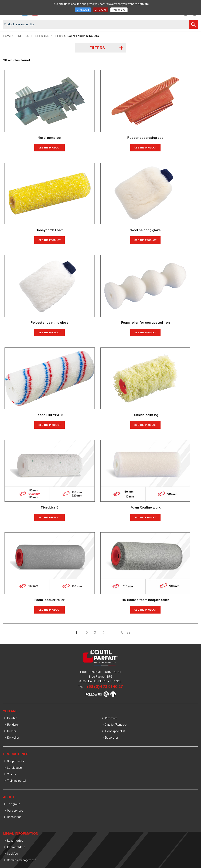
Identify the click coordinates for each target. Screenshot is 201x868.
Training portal (17, 780)
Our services (15, 810)
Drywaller (13, 737)
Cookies (12, 853)
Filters (97, 48)
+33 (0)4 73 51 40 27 (105, 686)
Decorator (112, 737)
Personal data (16, 847)
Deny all (101, 10)
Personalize (119, 10)
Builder (12, 731)
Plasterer (111, 718)
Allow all (83, 10)
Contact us (14, 817)
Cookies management (21, 860)
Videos (12, 774)
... (113, 633)
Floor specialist (115, 731)
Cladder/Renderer (116, 724)
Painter (12, 718)
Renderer (13, 724)
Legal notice (15, 840)
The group (14, 804)
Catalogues (14, 767)
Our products (16, 761)
